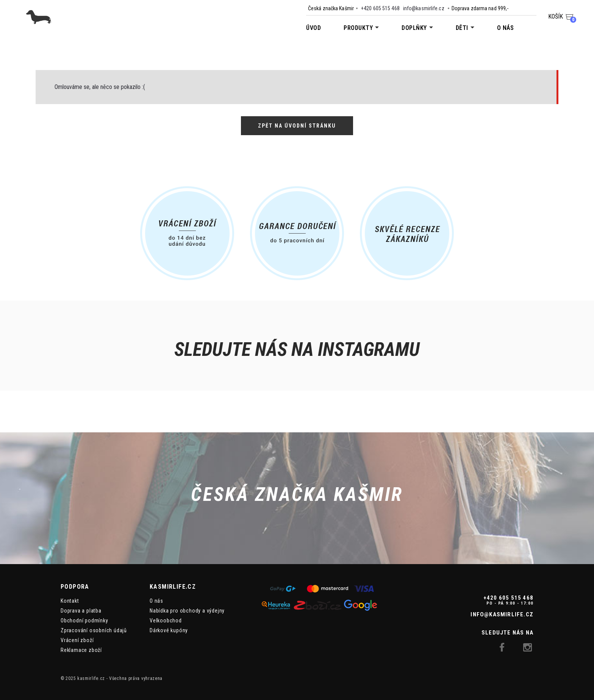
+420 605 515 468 (380, 8)
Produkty (358, 28)
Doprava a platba (81, 611)
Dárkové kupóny (169, 630)
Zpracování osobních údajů (94, 630)
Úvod (313, 28)
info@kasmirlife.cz (424, 8)
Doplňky (414, 28)
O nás (506, 28)
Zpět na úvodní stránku (297, 126)
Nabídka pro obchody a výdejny (187, 611)
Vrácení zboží (77, 640)
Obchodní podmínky (84, 620)
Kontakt (70, 601)
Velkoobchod (166, 620)
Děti (462, 28)
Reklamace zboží (81, 650)
